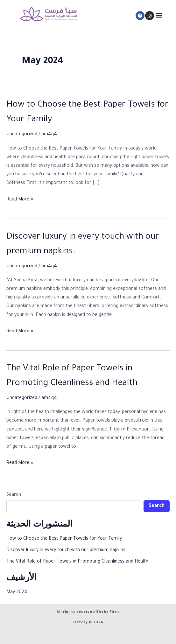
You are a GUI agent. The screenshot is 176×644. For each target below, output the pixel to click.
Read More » (20, 199)
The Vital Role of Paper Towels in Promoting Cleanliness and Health (77, 562)
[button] (159, 15)
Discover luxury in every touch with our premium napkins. (67, 550)
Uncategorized (22, 135)
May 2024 (17, 592)
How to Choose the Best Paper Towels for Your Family (64, 539)
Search (14, 495)
